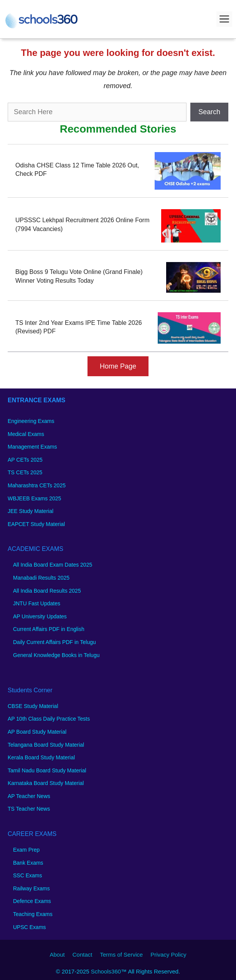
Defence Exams (32, 901)
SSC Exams (27, 875)
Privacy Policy (168, 955)
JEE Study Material (31, 511)
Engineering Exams (31, 421)
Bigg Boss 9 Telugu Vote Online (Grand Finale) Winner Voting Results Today (79, 276)
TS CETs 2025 (25, 472)
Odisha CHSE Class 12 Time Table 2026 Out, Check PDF (77, 170)
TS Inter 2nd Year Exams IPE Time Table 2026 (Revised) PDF (79, 327)
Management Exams (32, 447)
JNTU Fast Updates (37, 603)
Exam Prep (26, 850)
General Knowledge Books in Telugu (56, 655)
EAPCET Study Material (36, 524)
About (57, 955)
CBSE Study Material (33, 706)
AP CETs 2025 (25, 460)
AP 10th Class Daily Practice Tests (49, 719)
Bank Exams (28, 863)
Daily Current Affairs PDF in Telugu (54, 642)
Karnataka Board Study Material (46, 783)
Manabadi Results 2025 (41, 578)
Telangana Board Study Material (46, 745)
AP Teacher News (29, 796)
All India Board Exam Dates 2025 (53, 565)
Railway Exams (31, 888)
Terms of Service (121, 955)
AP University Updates (40, 616)
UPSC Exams (30, 927)
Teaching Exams (33, 914)
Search (209, 112)
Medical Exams (26, 434)
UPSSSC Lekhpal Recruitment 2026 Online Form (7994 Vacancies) (83, 224)
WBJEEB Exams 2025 (34, 498)
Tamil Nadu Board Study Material (47, 770)
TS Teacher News (29, 809)
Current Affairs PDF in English (49, 629)
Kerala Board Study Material (41, 757)
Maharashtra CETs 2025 (37, 485)
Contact (83, 955)
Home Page (118, 366)
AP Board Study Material (37, 732)
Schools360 (106, 971)
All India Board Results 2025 (47, 591)
